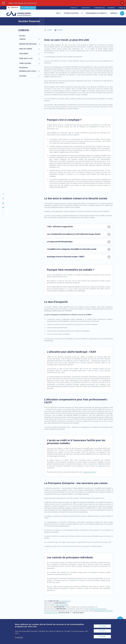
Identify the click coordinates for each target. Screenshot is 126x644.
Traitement (24, 54)
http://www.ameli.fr (62, 605)
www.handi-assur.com (51, 613)
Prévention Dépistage (28, 44)
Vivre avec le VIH (26, 58)
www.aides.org (66, 601)
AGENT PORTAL (86, 8)
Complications (25, 63)
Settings (102, 631)
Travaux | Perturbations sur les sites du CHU (23, 3)
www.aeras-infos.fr (90, 472)
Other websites (98, 8)
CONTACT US (74, 8)
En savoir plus (19, 637)
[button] (122, 3)
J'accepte (102, 626)
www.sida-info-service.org (98, 609)
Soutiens (23, 76)
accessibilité (111, 8)
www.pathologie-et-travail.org (103, 611)
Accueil (22, 36)
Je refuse (102, 637)
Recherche (24, 68)
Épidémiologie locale (28, 71)
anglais (121, 8)
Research (114, 13)
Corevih (22, 39)
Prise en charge (26, 49)
